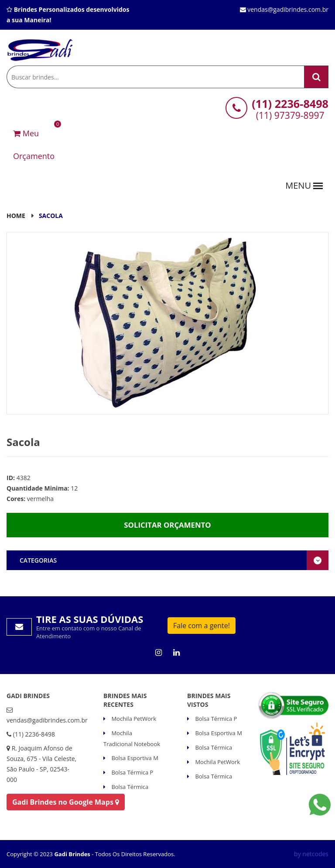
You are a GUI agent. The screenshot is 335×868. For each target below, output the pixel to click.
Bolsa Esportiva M (134, 758)
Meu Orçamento (34, 142)
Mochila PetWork (133, 719)
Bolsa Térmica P (132, 772)
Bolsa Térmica (129, 787)
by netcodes (311, 854)
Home (16, 216)
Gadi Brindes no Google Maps (66, 802)
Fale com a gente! (202, 626)
